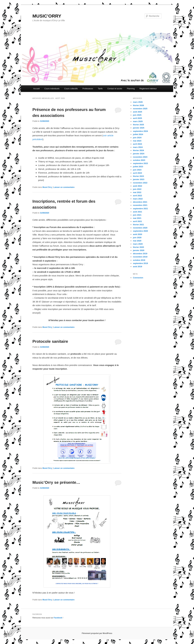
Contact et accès (115, 89)
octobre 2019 (139, 260)
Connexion (138, 278)
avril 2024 (137, 144)
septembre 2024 (140, 131)
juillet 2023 (138, 167)
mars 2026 (138, 102)
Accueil (36, 89)
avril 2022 (137, 196)
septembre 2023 (140, 163)
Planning (131, 89)
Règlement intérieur (148, 89)
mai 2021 (137, 218)
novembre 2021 (140, 205)
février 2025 (138, 125)
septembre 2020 (140, 231)
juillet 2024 (138, 134)
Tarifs (100, 89)
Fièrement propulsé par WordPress (97, 633)
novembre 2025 (140, 109)
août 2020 (138, 234)
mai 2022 (137, 192)
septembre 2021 (140, 209)
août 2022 (138, 186)
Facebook (58, 618)
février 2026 (138, 105)
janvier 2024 (139, 154)
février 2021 (138, 225)
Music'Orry (47, 187)
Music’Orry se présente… (56, 482)
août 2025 (138, 112)
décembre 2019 (140, 254)
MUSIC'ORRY (47, 16)
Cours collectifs (71, 89)
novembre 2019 (140, 257)
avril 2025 (137, 118)
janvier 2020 (139, 250)
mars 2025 (138, 121)
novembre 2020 (140, 228)
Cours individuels (52, 89)
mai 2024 (137, 141)
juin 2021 (137, 215)
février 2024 (138, 150)
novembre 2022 (140, 183)
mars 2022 (138, 199)
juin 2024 (137, 138)
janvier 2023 (139, 179)
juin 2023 (137, 170)
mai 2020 (137, 241)
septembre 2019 (140, 263)
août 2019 (138, 267)
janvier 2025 (139, 128)
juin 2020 (137, 238)
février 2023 (138, 176)
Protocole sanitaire (50, 341)
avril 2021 (137, 221)
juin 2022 (137, 189)
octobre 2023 (139, 160)
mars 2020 (138, 244)
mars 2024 (138, 147)
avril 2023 (137, 173)
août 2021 (138, 212)
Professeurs (88, 89)
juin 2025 (137, 115)
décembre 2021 (140, 202)
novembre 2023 (140, 157)
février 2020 (138, 247)
